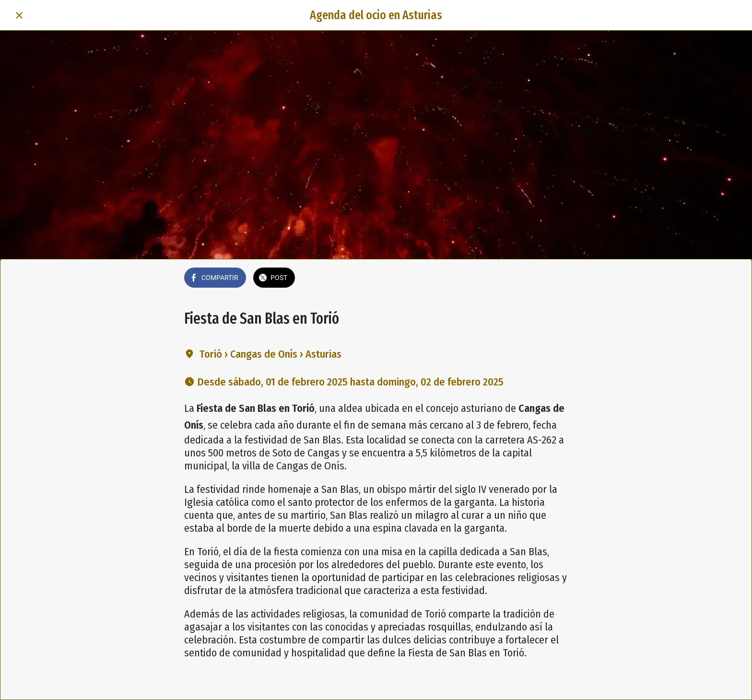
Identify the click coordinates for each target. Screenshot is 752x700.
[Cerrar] (19, 15)
